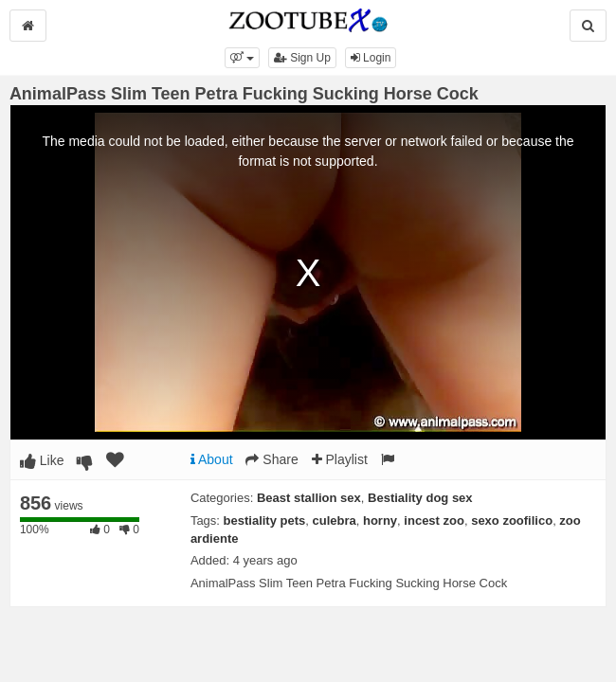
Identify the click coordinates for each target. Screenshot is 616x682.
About (212, 459)
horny (380, 520)
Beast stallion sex (309, 498)
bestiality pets (265, 520)
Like (42, 460)
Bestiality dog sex (420, 498)
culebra (335, 520)
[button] (242, 58)
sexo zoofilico (512, 520)
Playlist (340, 459)
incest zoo (434, 520)
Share (272, 459)
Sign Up (302, 58)
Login (371, 58)
